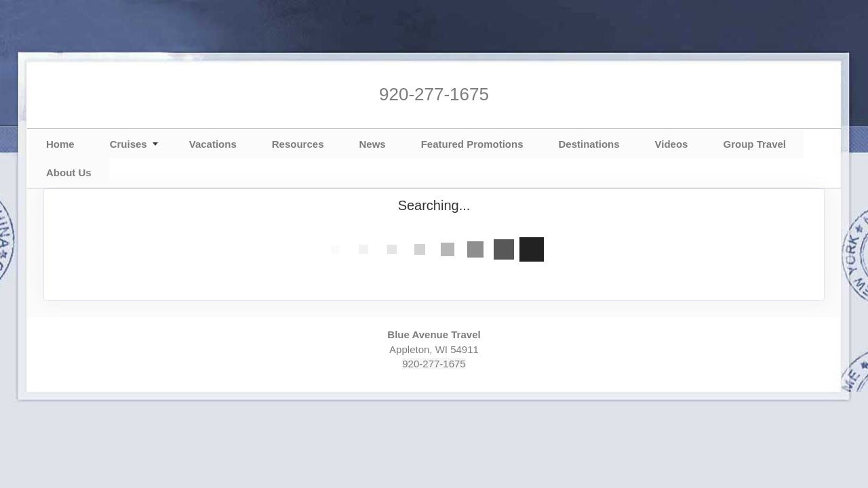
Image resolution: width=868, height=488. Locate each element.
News (372, 144)
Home (60, 144)
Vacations (213, 144)
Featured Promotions (472, 144)
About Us (69, 172)
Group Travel (754, 144)
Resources (298, 144)
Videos (672, 144)
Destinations (589, 144)
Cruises (129, 144)
